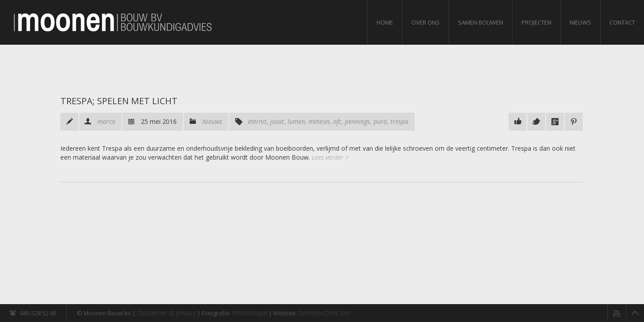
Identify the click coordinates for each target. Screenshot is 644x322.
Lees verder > (330, 157)
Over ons (426, 22)
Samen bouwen (481, 22)
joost (277, 121)
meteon (319, 121)
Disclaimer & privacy (166, 313)
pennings (357, 121)
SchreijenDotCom (324, 313)
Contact (622, 22)
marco (106, 121)
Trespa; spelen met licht (119, 101)
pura (380, 121)
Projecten (536, 22)
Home (385, 22)
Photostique (250, 313)
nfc (337, 121)
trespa (399, 121)
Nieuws (580, 22)
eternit (257, 121)
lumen (296, 121)
